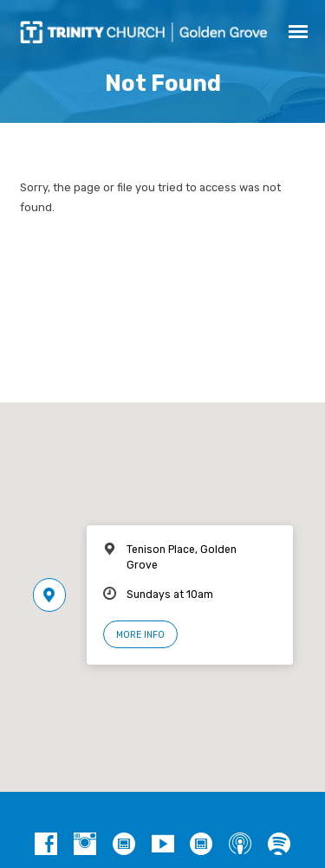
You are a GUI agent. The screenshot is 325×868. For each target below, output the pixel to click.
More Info (140, 635)
